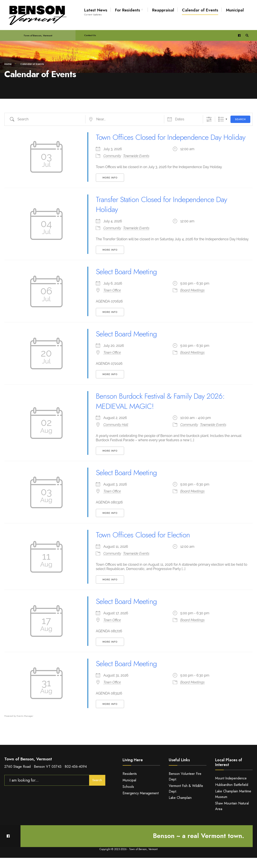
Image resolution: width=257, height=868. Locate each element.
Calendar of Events (200, 10)
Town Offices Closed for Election (145, 545)
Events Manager (25, 726)
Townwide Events (136, 166)
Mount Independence (231, 788)
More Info (110, 188)
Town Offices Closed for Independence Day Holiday (162, 142)
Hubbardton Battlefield (232, 795)
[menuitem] (129, 9)
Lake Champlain (180, 808)
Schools (128, 797)
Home (8, 64)
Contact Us (90, 35)
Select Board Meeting (128, 282)
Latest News (96, 12)
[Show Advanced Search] (209, 119)
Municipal (235, 10)
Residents (130, 784)
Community (112, 166)
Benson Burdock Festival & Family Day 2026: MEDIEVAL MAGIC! (163, 411)
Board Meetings (193, 300)
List (221, 119)
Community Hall (116, 435)
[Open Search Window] (247, 36)
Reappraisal (163, 10)
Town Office (112, 300)
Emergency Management (141, 803)
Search (240, 119)
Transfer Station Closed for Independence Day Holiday (165, 214)
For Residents (128, 10)
